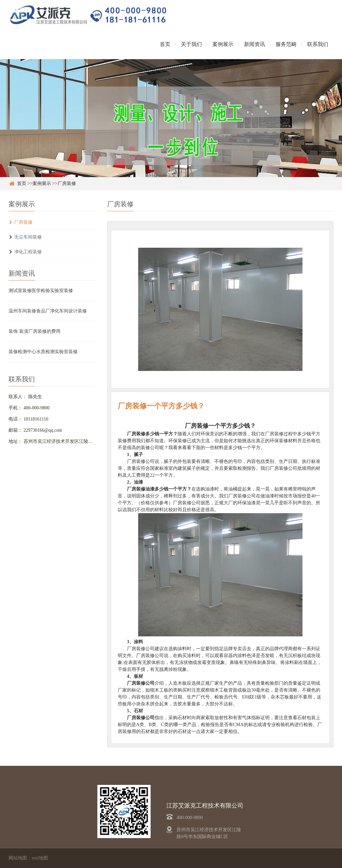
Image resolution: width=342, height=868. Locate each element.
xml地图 (40, 858)
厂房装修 (67, 183)
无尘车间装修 (28, 237)
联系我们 (318, 44)
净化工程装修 (28, 252)
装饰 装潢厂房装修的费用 (35, 331)
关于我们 (191, 44)
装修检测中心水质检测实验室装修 (43, 352)
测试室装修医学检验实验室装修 (41, 291)
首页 (165, 44)
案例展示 (223, 44)
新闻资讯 (255, 44)
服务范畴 (286, 44)
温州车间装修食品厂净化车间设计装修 (48, 311)
